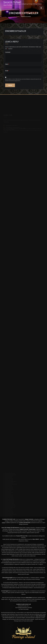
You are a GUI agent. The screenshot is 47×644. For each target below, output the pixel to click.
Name (7, 74)
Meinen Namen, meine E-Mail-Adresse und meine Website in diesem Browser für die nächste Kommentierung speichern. (23, 89)
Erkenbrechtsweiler (26, 18)
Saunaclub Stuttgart (12, 2)
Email (7, 81)
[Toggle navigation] (42, 8)
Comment (7, 62)
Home (18, 18)
